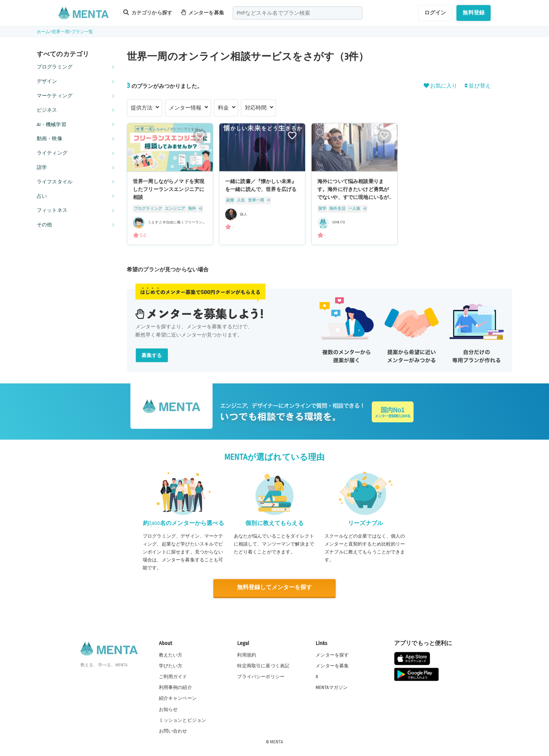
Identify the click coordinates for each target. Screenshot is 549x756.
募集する (152, 355)
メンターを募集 (202, 12)
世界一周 (61, 32)
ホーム (43, 32)
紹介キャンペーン (178, 698)
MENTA (276, 741)
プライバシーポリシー (261, 676)
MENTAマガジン (332, 687)
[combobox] (298, 13)
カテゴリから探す (148, 12)
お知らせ (168, 709)
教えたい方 (171, 654)
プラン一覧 (82, 32)
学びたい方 (171, 666)
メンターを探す (332, 654)
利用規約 (247, 654)
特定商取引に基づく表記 (263, 666)
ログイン (435, 13)
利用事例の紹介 (175, 687)
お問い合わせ (173, 730)
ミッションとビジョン (183, 720)
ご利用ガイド (173, 676)
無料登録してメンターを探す (274, 588)
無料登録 (474, 13)
